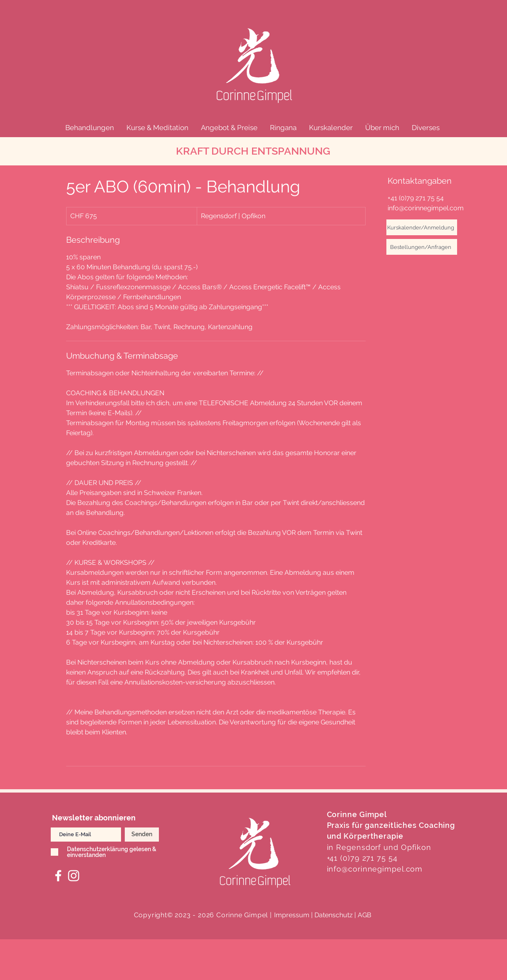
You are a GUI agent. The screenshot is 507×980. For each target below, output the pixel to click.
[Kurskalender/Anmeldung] (422, 227)
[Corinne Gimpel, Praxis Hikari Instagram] (74, 876)
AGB (365, 915)
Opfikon (416, 847)
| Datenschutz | (334, 915)
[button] (90, 128)
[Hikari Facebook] (58, 876)
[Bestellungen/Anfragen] (422, 247)
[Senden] (142, 835)
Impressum (292, 915)
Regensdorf (359, 847)
